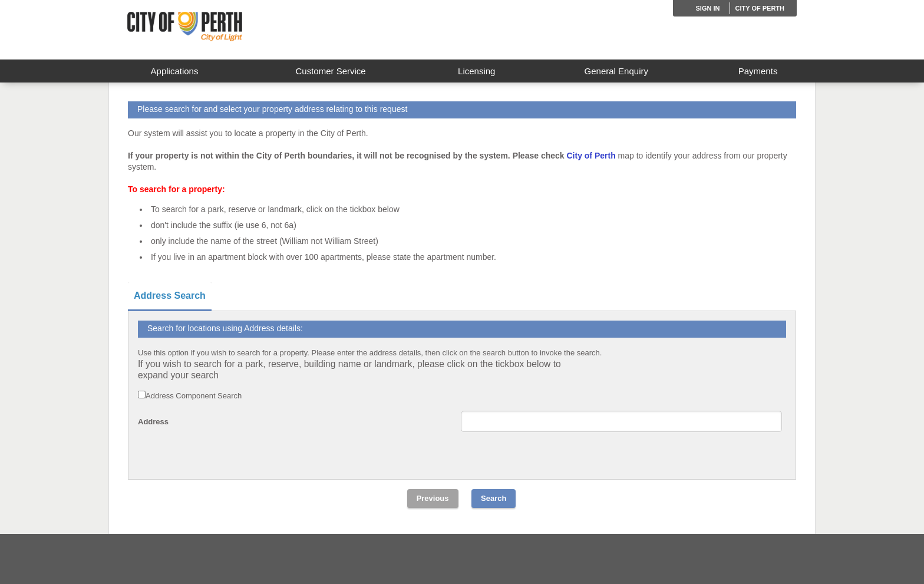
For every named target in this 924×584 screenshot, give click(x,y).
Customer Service (330, 71)
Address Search (170, 296)
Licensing (476, 71)
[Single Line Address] (621, 421)
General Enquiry (616, 71)
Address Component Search (194, 396)
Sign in (708, 8)
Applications (175, 71)
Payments (758, 71)
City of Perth (760, 8)
